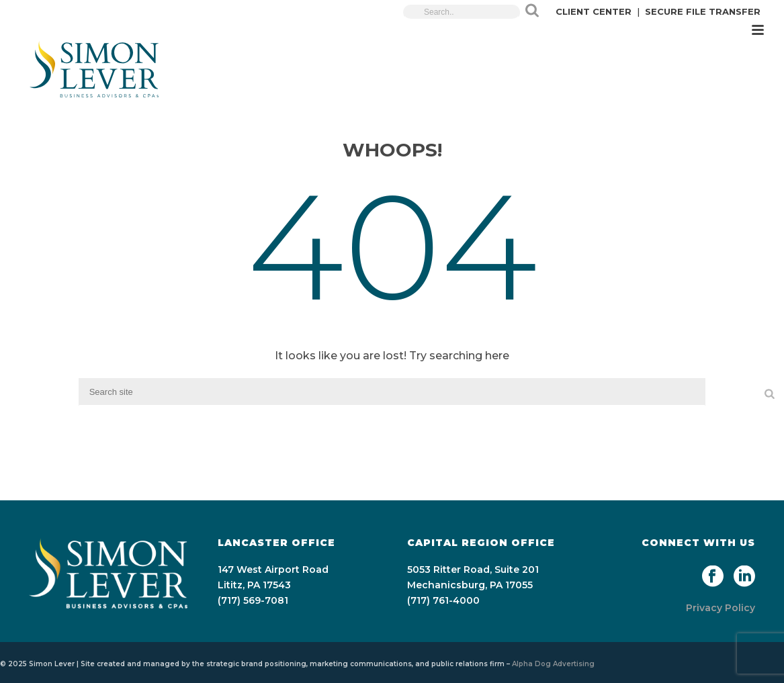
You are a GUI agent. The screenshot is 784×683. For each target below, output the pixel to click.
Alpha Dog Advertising (553, 664)
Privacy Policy (721, 608)
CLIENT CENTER (594, 11)
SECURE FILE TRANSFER (703, 11)
